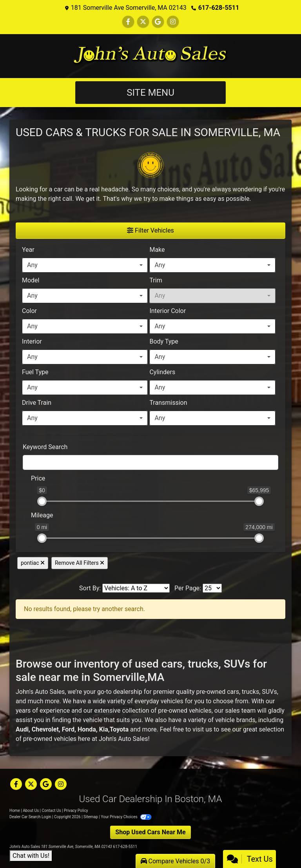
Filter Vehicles (150, 230)
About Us (31, 811)
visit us (202, 729)
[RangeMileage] (26, 511)
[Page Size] (212, 588)
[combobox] (85, 265)
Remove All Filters (80, 563)
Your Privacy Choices (126, 817)
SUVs (269, 692)
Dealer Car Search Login (30, 817)
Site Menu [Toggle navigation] (150, 93)
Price (38, 478)
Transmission (168, 403)
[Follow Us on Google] (158, 22)
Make (157, 250)
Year (28, 250)
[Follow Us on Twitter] (143, 22)
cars (233, 692)
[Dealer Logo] (150, 56)
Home (15, 811)
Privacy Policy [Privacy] (76, 811)
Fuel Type (35, 372)
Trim (156, 280)
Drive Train (37, 403)
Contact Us (52, 811)
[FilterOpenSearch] (150, 462)
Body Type (164, 341)
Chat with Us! (31, 856)
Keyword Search (45, 447)
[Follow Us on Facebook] (128, 22)
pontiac (33, 563)
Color (29, 311)
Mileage (42, 515)
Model (31, 280)
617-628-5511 (219, 8)
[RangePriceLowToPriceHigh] (26, 475)
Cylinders (162, 372)
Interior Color (168, 311)
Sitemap (91, 817)
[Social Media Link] (173, 22)
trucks (250, 692)
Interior (32, 341)
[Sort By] (136, 588)
